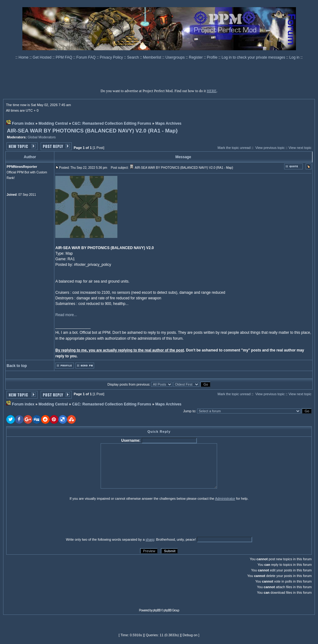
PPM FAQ (64, 57)
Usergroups (176, 57)
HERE (212, 91)
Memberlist (153, 57)
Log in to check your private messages (254, 57)
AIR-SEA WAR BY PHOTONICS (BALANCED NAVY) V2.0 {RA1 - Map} (92, 131)
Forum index (23, 123)
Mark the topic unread (234, 148)
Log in (295, 57)
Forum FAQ (86, 57)
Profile (213, 57)
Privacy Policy (112, 57)
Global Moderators (42, 137)
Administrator (225, 499)
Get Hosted (43, 57)
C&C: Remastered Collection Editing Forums (112, 123)
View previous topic (270, 148)
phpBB (157, 610)
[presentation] (54, 519)
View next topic (300, 148)
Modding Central (53, 123)
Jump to (189, 411)
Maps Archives (168, 123)
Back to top (17, 366)
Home (24, 57)
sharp (150, 539)
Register (196, 57)
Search (133, 57)
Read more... (66, 315)
